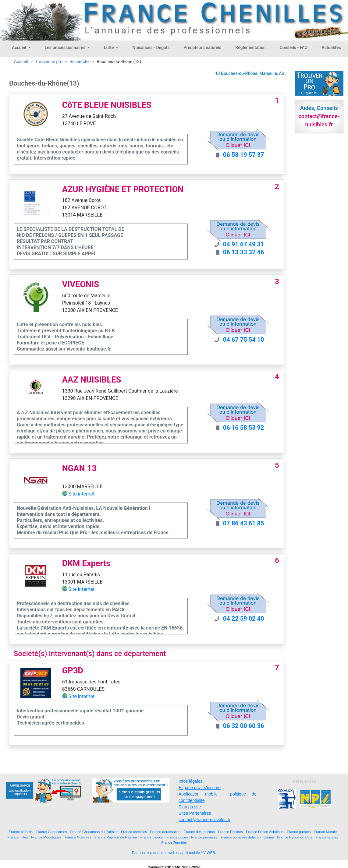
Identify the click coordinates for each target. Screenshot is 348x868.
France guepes (299, 832)
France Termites (174, 842)
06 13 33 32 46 (244, 252)
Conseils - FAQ (294, 48)
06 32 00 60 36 (244, 726)
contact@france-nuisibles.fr (204, 820)
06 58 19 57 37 (244, 155)
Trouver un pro (49, 62)
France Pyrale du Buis (295, 837)
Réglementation (250, 48)
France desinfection (199, 832)
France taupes (327, 837)
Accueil (20, 48)
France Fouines (231, 832)
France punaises (204, 837)
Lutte (109, 48)
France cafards (21, 832)
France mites (18, 837)
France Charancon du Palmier (94, 832)
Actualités (331, 48)
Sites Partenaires (195, 813)
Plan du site (190, 807)
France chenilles (134, 832)
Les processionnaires (66, 48)
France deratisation (165, 832)
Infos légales (191, 781)
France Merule (325, 832)
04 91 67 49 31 (244, 244)
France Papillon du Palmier (116, 837)
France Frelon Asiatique (265, 832)
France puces (177, 837)
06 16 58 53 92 (244, 428)
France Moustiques (46, 837)
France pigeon (152, 837)
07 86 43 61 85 (244, 523)
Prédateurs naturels (203, 48)
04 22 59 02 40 (244, 619)
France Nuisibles (78, 837)
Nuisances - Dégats (151, 48)
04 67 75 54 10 (244, 340)
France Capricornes (51, 832)
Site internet (82, 494)
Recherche (80, 62)
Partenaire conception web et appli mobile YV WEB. (174, 853)
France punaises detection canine (247, 837)
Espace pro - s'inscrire (200, 788)
